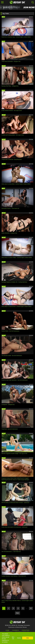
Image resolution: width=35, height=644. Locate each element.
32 (31, 608)
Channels (16, 630)
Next (18, 613)
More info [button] (13, 638)
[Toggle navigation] (2, 2)
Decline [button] (19, 638)
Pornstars (26, 630)
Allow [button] (28, 638)
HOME (7, 630)
